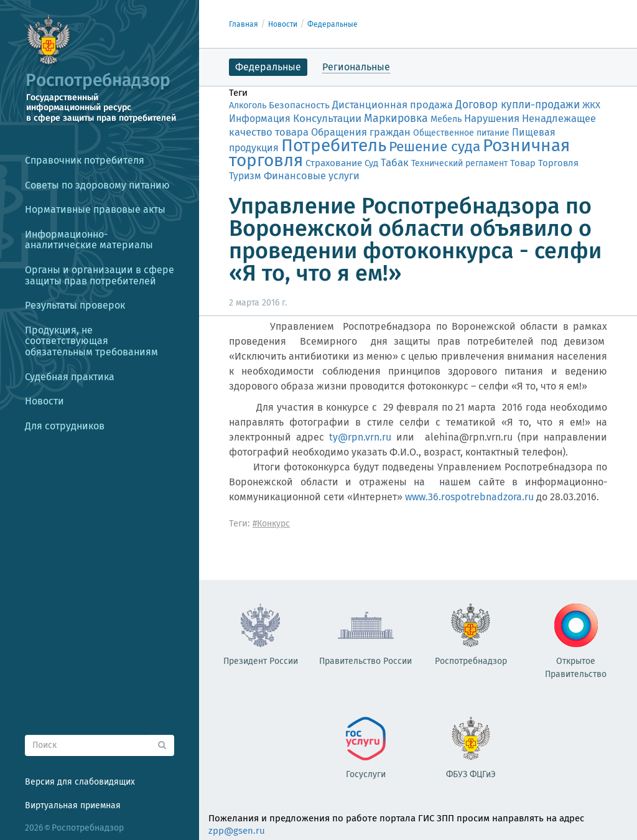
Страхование (334, 163)
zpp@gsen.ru (237, 831)
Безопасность (299, 105)
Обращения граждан (361, 132)
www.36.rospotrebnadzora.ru (469, 497)
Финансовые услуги (312, 176)
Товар (523, 163)
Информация (260, 119)
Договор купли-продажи (518, 105)
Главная (244, 24)
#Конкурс (271, 524)
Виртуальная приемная (73, 805)
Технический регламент (459, 163)
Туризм (245, 176)
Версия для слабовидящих (80, 782)
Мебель (446, 119)
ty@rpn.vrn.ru (360, 437)
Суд (371, 163)
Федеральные (332, 24)
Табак (395, 162)
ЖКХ (591, 105)
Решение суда (435, 147)
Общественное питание (461, 133)
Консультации (327, 119)
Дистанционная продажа (393, 105)
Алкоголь (248, 105)
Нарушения (492, 118)
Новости (283, 24)
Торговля (558, 163)
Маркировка (396, 118)
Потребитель (334, 145)
